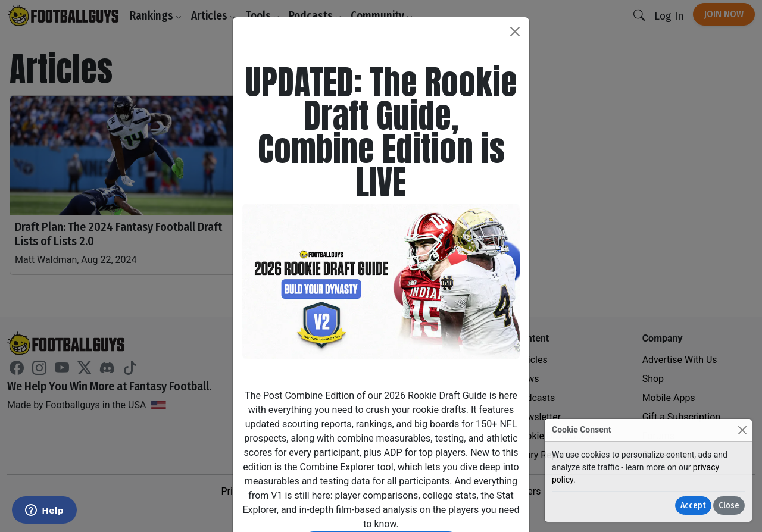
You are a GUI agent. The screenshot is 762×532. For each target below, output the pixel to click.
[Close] (742, 430)
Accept (693, 506)
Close (729, 506)
